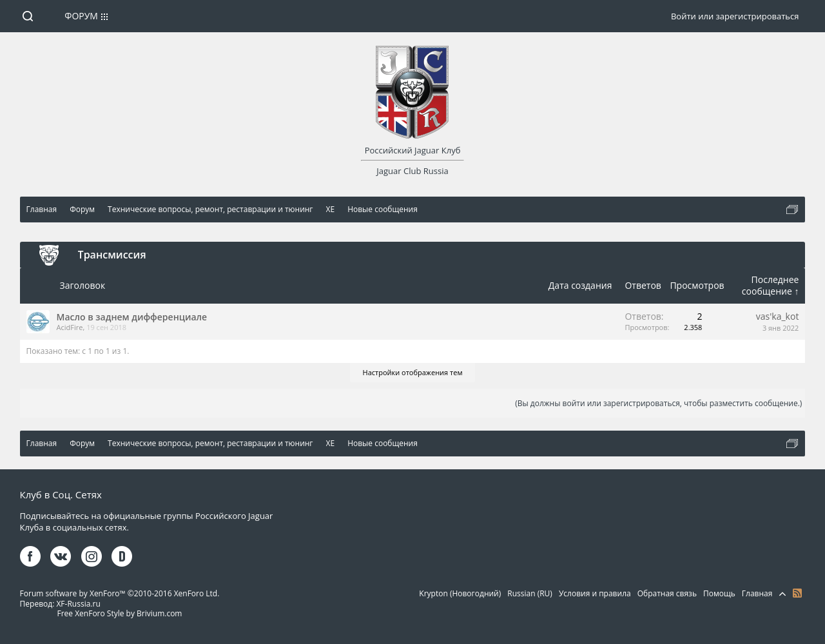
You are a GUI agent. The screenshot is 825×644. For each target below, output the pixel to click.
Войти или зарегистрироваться (735, 16)
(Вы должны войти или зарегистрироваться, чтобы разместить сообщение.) (658, 403)
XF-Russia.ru (78, 604)
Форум (81, 16)
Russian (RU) (530, 593)
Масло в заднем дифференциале (132, 317)
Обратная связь (667, 593)
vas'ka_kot (778, 316)
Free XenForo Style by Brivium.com (119, 613)
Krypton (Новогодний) (460, 593)
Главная (757, 593)
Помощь (719, 593)
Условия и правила (595, 593)
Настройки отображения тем (413, 372)
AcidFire (70, 327)
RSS (797, 593)
